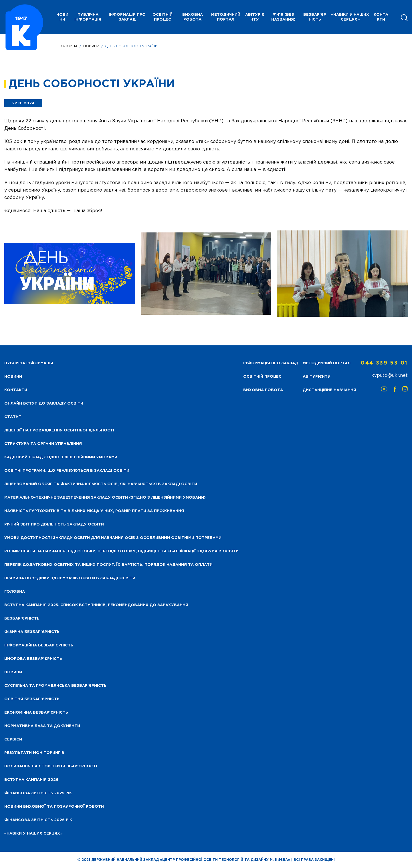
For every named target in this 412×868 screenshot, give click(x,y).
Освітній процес (163, 17)
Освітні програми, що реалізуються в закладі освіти (67, 471)
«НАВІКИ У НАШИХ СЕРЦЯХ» (350, 17)
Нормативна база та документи (42, 726)
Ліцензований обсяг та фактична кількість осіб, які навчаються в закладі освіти (101, 484)
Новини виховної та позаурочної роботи (54, 807)
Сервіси (13, 739)
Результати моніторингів (34, 753)
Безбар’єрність (315, 17)
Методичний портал (226, 17)
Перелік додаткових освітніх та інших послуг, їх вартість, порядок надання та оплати (108, 565)
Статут (13, 417)
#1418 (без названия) (283, 17)
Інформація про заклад (127, 17)
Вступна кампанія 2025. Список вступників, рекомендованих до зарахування (96, 605)
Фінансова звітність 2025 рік (38, 793)
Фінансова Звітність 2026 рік (38, 820)
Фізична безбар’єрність (32, 632)
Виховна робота (193, 17)
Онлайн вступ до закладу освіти (44, 404)
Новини (91, 46)
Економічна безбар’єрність (36, 713)
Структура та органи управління (43, 444)
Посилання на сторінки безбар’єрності (51, 766)
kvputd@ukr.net (390, 376)
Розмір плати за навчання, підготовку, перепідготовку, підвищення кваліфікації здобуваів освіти (121, 551)
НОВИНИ (62, 17)
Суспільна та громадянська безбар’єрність (55, 686)
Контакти (381, 17)
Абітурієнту (255, 17)
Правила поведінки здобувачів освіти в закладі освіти (70, 578)
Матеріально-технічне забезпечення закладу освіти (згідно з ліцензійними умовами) (105, 498)
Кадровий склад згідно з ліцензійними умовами (61, 457)
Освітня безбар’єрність (32, 699)
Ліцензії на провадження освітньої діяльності (59, 430)
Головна (68, 46)
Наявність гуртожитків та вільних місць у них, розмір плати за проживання (94, 511)
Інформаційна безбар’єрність (39, 645)
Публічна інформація (88, 17)
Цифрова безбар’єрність (33, 659)
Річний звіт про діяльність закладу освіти (54, 524)
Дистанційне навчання (329, 390)
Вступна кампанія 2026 (31, 780)
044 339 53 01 (384, 363)
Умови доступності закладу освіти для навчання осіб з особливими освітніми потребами (113, 538)
